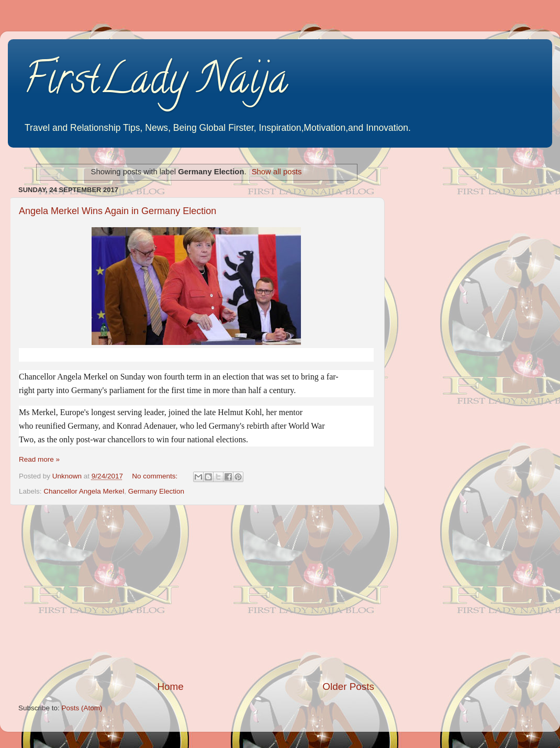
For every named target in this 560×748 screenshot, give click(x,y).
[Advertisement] (196, 593)
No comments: (156, 476)
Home (170, 686)
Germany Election (156, 491)
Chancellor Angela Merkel (84, 491)
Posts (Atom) (82, 708)
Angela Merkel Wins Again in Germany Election (117, 211)
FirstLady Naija (156, 83)
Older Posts (348, 686)
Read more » (39, 459)
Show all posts (277, 172)
